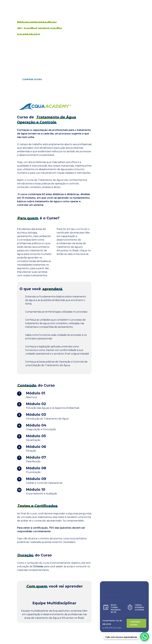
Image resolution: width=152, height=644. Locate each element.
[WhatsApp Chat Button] (145, 637)
